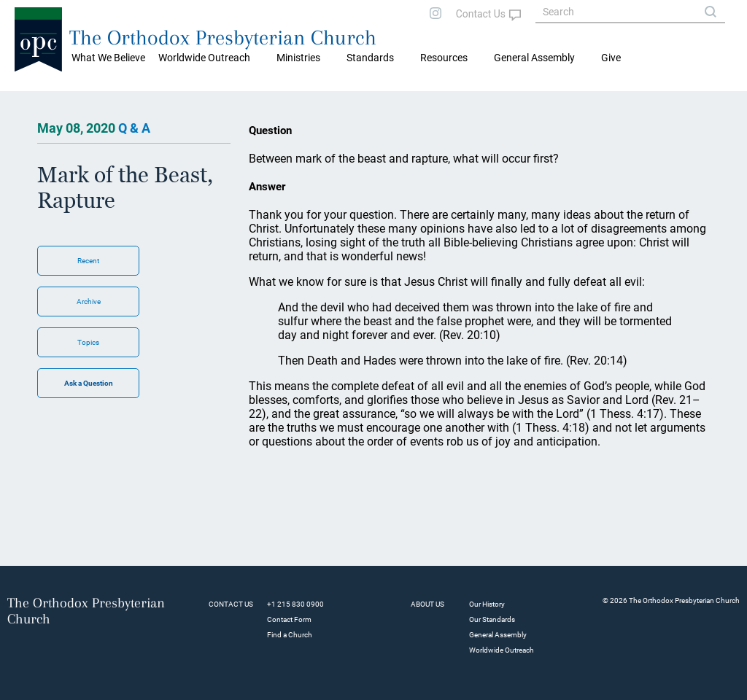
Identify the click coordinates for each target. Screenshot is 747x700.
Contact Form (289, 619)
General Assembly (534, 58)
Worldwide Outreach (502, 650)
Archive (89, 302)
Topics (88, 342)
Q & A (134, 128)
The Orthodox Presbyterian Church (223, 38)
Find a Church (290, 635)
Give (611, 58)
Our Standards (492, 619)
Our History (487, 604)
